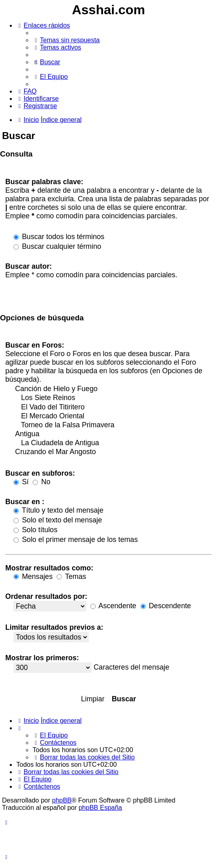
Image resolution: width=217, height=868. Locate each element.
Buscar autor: (28, 266)
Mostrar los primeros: (42, 658)
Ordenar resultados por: (46, 596)
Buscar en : (25, 502)
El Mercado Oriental (113, 416)
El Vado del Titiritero (113, 407)
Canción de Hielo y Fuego (113, 389)
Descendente (166, 606)
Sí (21, 482)
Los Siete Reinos (113, 398)
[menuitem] (66, 40)
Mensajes (33, 576)
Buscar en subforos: (40, 473)
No (41, 482)
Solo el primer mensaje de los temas (76, 540)
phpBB (62, 800)
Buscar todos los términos (59, 237)
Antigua (113, 434)
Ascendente (113, 606)
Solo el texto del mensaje (58, 520)
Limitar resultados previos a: (54, 627)
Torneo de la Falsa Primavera (113, 425)
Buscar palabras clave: (44, 182)
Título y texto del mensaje (58, 510)
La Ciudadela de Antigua (113, 443)
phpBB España (100, 808)
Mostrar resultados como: (49, 568)
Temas (71, 576)
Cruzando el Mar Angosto (113, 452)
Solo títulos (35, 530)
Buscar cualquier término (57, 246)
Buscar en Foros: (35, 345)
